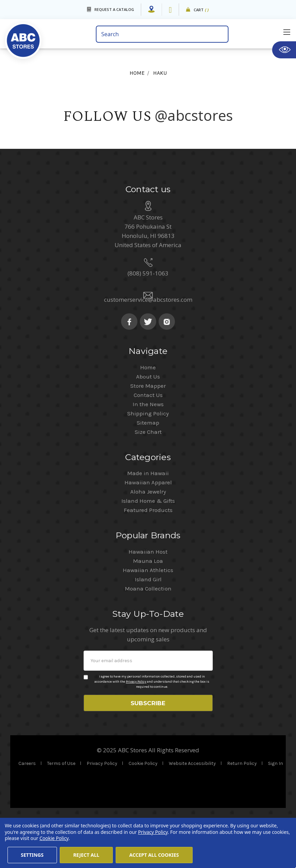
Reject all (86, 855)
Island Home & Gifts (148, 541)
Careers (27, 806)
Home (148, 408)
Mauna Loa (148, 601)
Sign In (276, 806)
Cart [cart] (201, 10)
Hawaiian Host (148, 592)
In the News (148, 445)
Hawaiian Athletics (148, 611)
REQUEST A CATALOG (114, 9)
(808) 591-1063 (148, 314)
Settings (32, 855)
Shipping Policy (148, 454)
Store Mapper (148, 426)
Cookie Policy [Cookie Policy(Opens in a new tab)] (54, 838)
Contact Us (148, 436)
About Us (148, 417)
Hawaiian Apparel (148, 523)
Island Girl (148, 620)
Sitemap (148, 463)
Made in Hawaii (148, 514)
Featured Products (148, 551)
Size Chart (148, 472)
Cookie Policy (143, 806)
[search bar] (162, 34)
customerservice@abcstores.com (148, 340)
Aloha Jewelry (148, 532)
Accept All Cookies (154, 855)
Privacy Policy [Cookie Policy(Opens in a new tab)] (153, 832)
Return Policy (242, 806)
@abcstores (194, 115)
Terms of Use (61, 806)
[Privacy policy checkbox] (86, 718)
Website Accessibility (192, 806)
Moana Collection (148, 629)
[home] (48, 36)
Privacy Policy (136, 722)
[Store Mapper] (151, 10)
